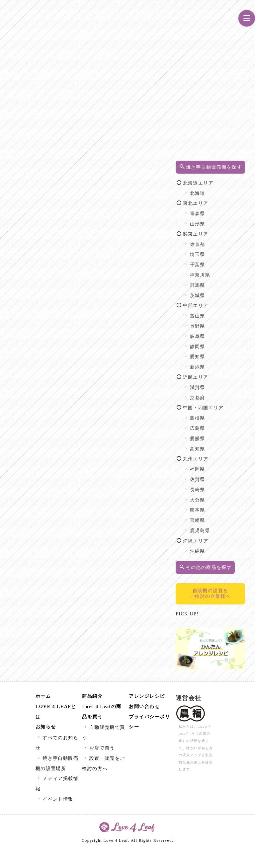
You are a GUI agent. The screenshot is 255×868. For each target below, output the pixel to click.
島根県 (220, 435)
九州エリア (218, 476)
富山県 (220, 323)
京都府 (220, 405)
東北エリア (218, 210)
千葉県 (220, 272)
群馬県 (220, 292)
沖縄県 (220, 568)
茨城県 (220, 303)
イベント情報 (55, 819)
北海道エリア (221, 190)
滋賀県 (220, 395)
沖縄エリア (218, 558)
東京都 (220, 251)
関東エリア (218, 241)
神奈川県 (222, 282)
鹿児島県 (222, 548)
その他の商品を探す (224, 588)
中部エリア (218, 313)
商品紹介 (92, 716)
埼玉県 (220, 261)
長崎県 (220, 507)
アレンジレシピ (147, 716)
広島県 (220, 446)
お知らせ (46, 747)
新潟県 (220, 374)
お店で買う (99, 768)
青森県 (220, 221)
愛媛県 (220, 456)
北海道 (220, 200)
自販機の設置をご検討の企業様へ (223, 623)
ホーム (43, 716)
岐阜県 (220, 343)
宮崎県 (220, 538)
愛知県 (220, 364)
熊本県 (220, 527)
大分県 (220, 517)
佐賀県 (220, 497)
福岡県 (220, 486)
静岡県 (220, 354)
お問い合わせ (144, 726)
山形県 (220, 231)
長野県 (220, 333)
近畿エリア (218, 384)
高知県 (220, 466)
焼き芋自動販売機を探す (224, 170)
